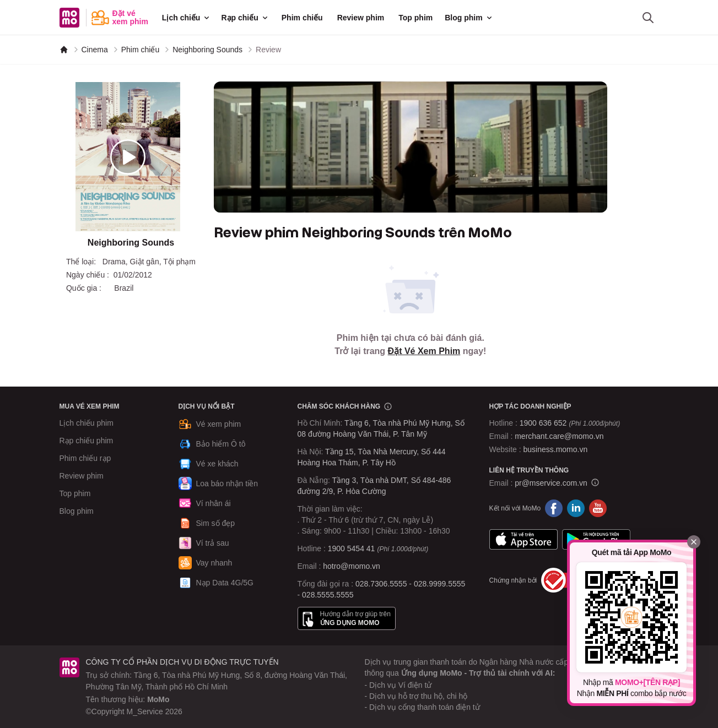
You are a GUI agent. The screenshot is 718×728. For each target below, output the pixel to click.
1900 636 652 (570, 423)
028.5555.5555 (328, 595)
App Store (523, 539)
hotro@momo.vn (352, 566)
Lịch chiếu (187, 18)
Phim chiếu (302, 18)
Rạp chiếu (245, 18)
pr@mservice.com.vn (551, 483)
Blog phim (469, 18)
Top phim (415, 18)
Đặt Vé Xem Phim (424, 351)
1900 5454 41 (352, 548)
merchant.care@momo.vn (559, 436)
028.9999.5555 (439, 584)
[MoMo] (64, 50)
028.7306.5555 (381, 584)
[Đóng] (694, 542)
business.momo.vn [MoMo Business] (556, 449)
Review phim (361, 18)
